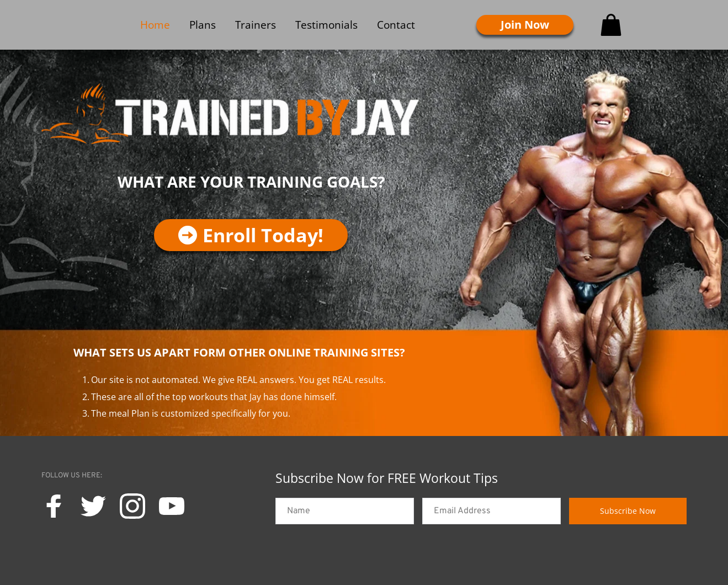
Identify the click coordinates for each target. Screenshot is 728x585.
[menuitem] (155, 25)
